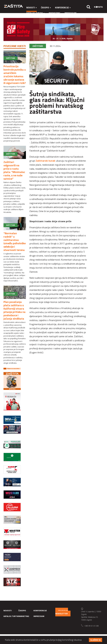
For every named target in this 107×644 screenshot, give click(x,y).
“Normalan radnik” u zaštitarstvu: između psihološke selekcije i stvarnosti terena (15, 242)
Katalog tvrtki (35, 13)
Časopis (46, 8)
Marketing (55, 13)
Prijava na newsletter (62, 612)
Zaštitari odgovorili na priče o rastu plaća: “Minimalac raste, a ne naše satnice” (14, 170)
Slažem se (96, 640)
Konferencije (63, 8)
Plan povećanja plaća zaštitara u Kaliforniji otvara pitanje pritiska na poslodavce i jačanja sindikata (14, 310)
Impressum (70, 13)
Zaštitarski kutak (45, 161)
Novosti (32, 8)
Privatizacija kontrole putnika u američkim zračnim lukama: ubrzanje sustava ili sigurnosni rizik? (15, 75)
